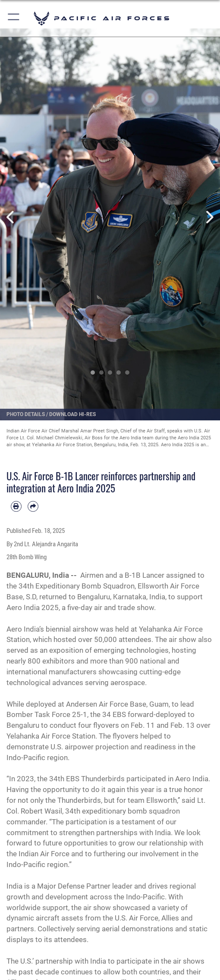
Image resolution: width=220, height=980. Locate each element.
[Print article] (16, 506)
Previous (11, 217)
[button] (14, 18)
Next (209, 217)
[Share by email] (33, 506)
